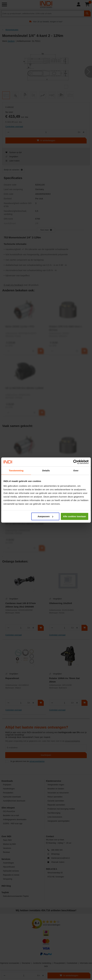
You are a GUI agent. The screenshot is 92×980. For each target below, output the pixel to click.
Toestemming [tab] (16, 470)
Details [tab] (46, 470)
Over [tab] (76, 470)
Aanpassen (45, 516)
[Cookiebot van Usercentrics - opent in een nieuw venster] (75, 462)
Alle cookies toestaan (75, 516)
